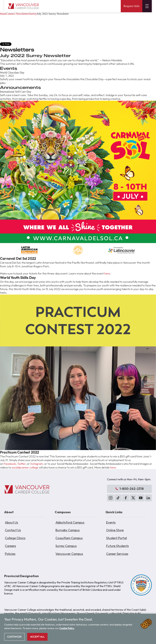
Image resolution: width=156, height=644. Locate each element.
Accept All (37, 637)
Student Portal (117, 538)
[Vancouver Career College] (27, 489)
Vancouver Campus (69, 554)
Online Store (115, 530)
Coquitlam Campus (69, 538)
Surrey (33, 14)
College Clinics (15, 538)
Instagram (37, 464)
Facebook (10, 464)
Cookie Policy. (67, 628)
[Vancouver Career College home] (24, 6)
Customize (14, 637)
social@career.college (25, 467)
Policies (10, 554)
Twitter (21, 464)
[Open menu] (147, 6)
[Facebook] (126, 498)
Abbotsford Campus (70, 522)
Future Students (117, 546)
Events (111, 522)
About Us (11, 522)
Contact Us (13, 530)
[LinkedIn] (148, 498)
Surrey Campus (66, 546)
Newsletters (23, 14)
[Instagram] (111, 498)
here (107, 273)
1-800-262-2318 (130, 489)
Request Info (132, 6)
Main (3, 14)
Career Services (117, 554)
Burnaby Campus (68, 530)
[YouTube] (141, 498)
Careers (10, 546)
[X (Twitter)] (133, 498)
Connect (11, 14)
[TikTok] (118, 498)
